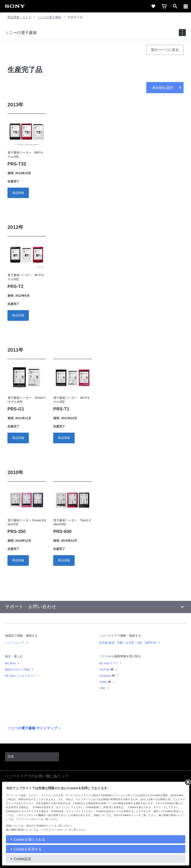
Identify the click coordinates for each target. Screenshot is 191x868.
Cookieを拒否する (28, 849)
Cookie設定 (22, 859)
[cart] (164, 6)
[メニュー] (186, 6)
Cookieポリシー (45, 826)
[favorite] (153, 6)
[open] (175, 6)
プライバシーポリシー (56, 830)
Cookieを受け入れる (29, 839)
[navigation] (182, 33)
